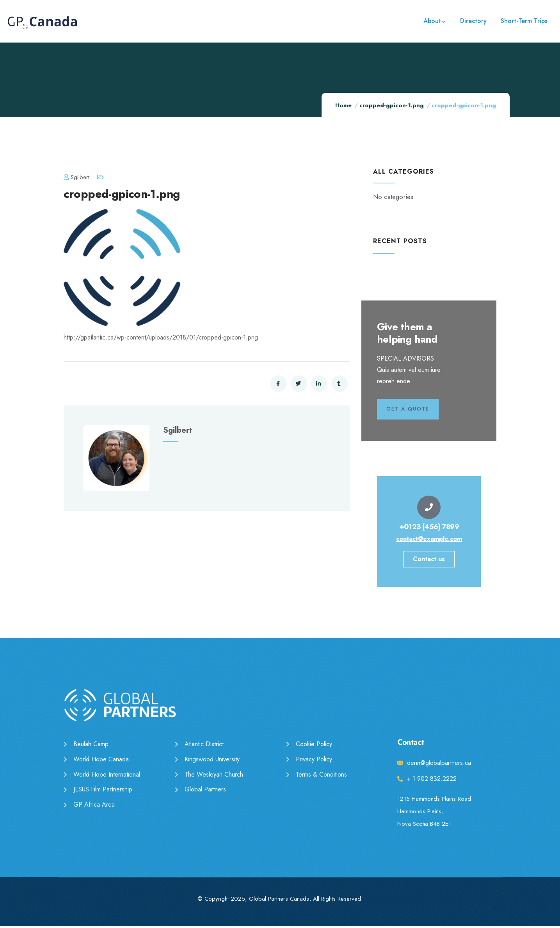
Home (343, 105)
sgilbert (76, 177)
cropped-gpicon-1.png (392, 105)
